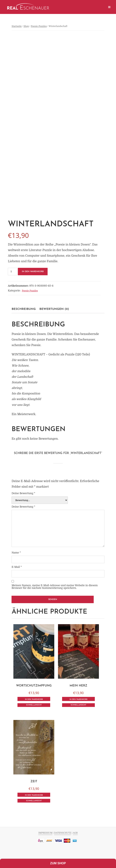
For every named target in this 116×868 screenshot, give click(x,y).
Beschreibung (24, 309)
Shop (26, 26)
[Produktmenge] (12, 272)
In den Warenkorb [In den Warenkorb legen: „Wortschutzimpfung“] (34, 699)
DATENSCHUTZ (63, 833)
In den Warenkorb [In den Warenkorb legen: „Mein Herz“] (78, 699)
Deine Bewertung (23, 493)
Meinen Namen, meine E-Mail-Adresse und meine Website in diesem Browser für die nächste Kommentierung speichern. (55, 587)
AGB (75, 833)
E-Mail (17, 567)
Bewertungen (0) (54, 309)
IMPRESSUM (45, 833)
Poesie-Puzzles (39, 26)
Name (16, 553)
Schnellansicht (34, 705)
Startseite (17, 26)
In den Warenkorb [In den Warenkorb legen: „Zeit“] (34, 795)
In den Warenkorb (33, 272)
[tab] (24, 309)
